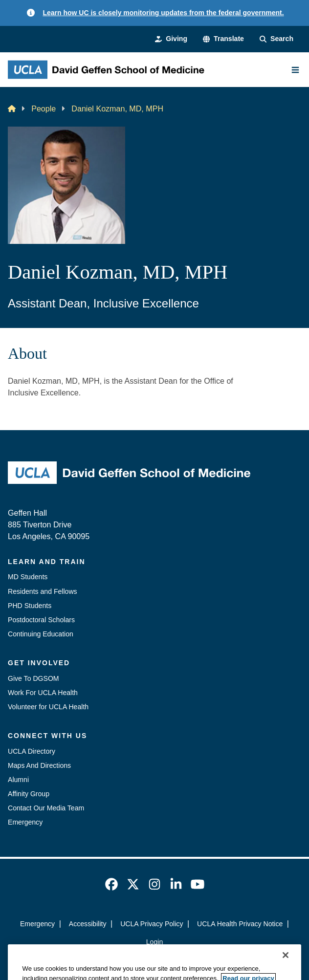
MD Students (28, 577)
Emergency (25, 822)
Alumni (18, 780)
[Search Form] (276, 39)
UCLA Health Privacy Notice (240, 924)
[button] (223, 39)
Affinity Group (29, 794)
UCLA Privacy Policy (152, 924)
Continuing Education (41, 634)
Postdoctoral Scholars (41, 620)
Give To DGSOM (33, 678)
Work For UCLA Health (43, 693)
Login (154, 942)
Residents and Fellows (43, 591)
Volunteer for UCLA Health (48, 707)
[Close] (286, 967)
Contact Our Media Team (46, 808)
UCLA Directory (32, 751)
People (44, 109)
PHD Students (30, 606)
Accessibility (88, 924)
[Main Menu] (295, 70)
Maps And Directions (39, 765)
